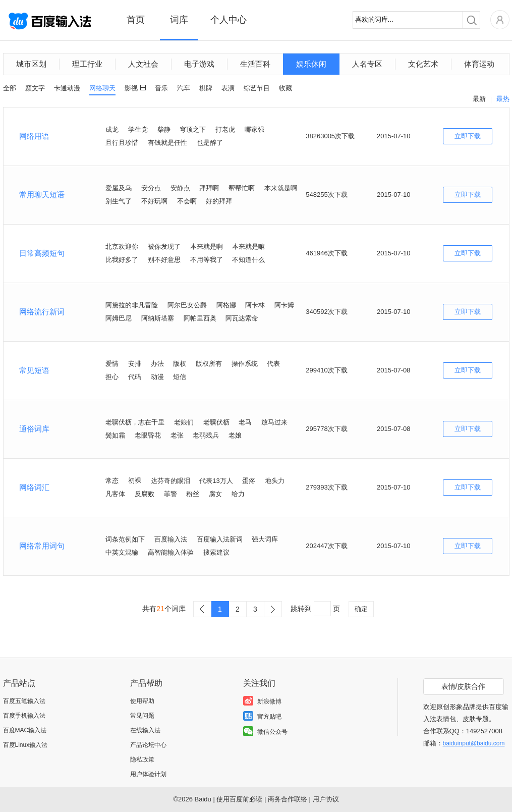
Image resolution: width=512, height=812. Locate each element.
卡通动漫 (67, 88)
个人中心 (229, 20)
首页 (136, 20)
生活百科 (255, 64)
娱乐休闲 (311, 64)
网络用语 (34, 136)
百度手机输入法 (24, 716)
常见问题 (142, 716)
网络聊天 (102, 88)
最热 (503, 99)
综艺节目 (257, 88)
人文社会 (143, 64)
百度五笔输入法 (24, 701)
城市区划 (31, 64)
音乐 (161, 88)
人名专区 (367, 64)
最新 (479, 99)
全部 (10, 88)
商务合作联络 (288, 799)
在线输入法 (145, 730)
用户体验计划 (148, 774)
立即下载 (468, 136)
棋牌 (206, 88)
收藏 (286, 88)
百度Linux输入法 (25, 745)
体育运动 (479, 64)
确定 (361, 609)
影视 (131, 88)
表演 (228, 88)
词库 (179, 20)
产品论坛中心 (148, 745)
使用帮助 (142, 701)
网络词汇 (34, 487)
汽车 (184, 88)
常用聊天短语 (42, 195)
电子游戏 (199, 64)
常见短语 (34, 370)
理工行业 (87, 64)
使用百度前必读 (239, 799)
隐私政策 (142, 760)
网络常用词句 (42, 546)
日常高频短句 (42, 253)
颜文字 (35, 88)
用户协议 (326, 799)
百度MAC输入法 (25, 730)
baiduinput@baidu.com (474, 743)
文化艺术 (423, 64)
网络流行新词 (42, 312)
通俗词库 (34, 429)
